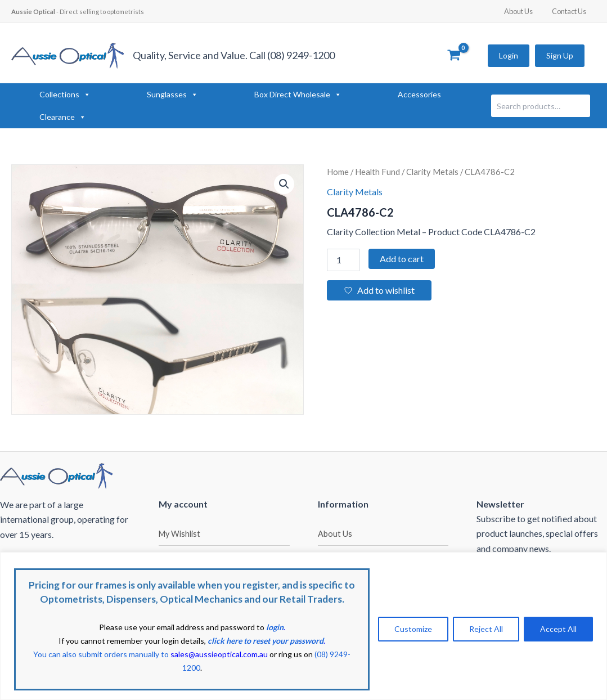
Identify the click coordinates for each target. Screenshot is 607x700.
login (275, 627)
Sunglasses (172, 95)
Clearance (63, 117)
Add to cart (402, 259)
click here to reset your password (266, 641)
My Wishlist (179, 534)
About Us (526, 11)
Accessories (419, 94)
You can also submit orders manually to (150, 654)
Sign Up (560, 55)
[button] (284, 184)
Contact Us (571, 11)
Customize (413, 629)
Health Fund (377, 172)
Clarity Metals (432, 172)
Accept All (558, 629)
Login (509, 55)
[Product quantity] (343, 260)
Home (338, 172)
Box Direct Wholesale (298, 95)
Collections (65, 95)
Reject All (486, 629)
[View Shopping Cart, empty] (454, 56)
